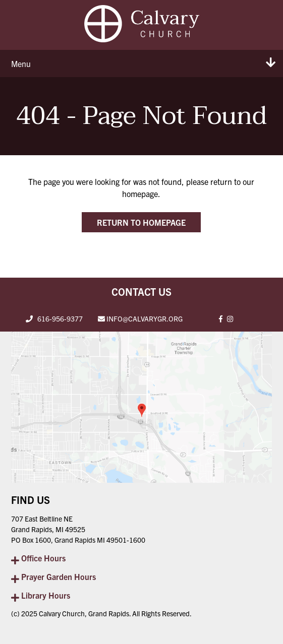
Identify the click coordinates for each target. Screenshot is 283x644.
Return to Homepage (141, 222)
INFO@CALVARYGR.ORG (145, 318)
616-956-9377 (60, 318)
